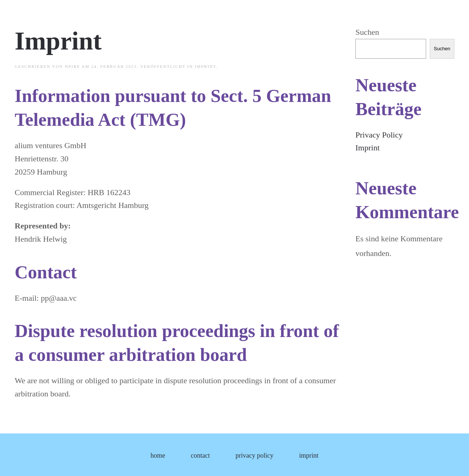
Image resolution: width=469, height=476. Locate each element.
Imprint (58, 41)
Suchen (367, 32)
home (158, 455)
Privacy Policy (379, 135)
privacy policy (254, 455)
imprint (205, 66)
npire (73, 66)
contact (200, 455)
